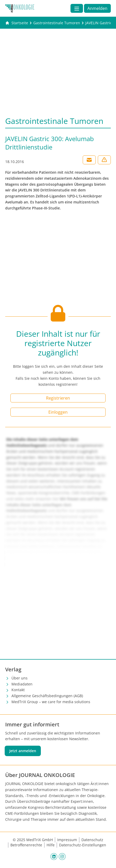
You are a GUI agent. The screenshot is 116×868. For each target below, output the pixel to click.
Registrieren (58, 398)
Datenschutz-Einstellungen (83, 845)
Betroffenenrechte (26, 845)
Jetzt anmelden (23, 751)
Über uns (20, 678)
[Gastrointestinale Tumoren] (57, 23)
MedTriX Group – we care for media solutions (51, 702)
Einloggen (58, 412)
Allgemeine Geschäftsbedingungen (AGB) (47, 696)
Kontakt (18, 690)
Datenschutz (92, 840)
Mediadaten (22, 684)
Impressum (67, 840)
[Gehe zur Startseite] (17, 23)
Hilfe (51, 845)
